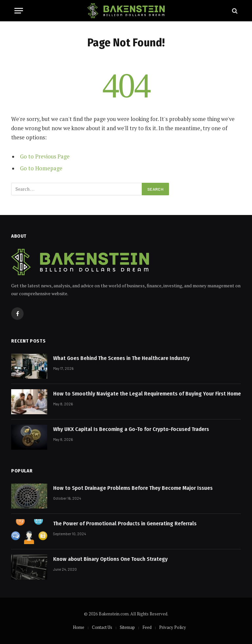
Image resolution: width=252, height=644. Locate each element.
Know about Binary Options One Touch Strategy (110, 559)
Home (79, 627)
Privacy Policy (173, 627)
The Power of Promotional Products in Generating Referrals (125, 524)
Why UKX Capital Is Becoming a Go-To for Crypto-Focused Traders (131, 429)
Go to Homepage (41, 168)
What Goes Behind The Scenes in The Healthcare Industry (121, 358)
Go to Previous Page (45, 156)
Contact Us (102, 627)
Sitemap (127, 627)
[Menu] (19, 11)
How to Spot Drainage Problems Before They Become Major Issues (133, 488)
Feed (147, 627)
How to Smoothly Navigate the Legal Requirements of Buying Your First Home (147, 394)
